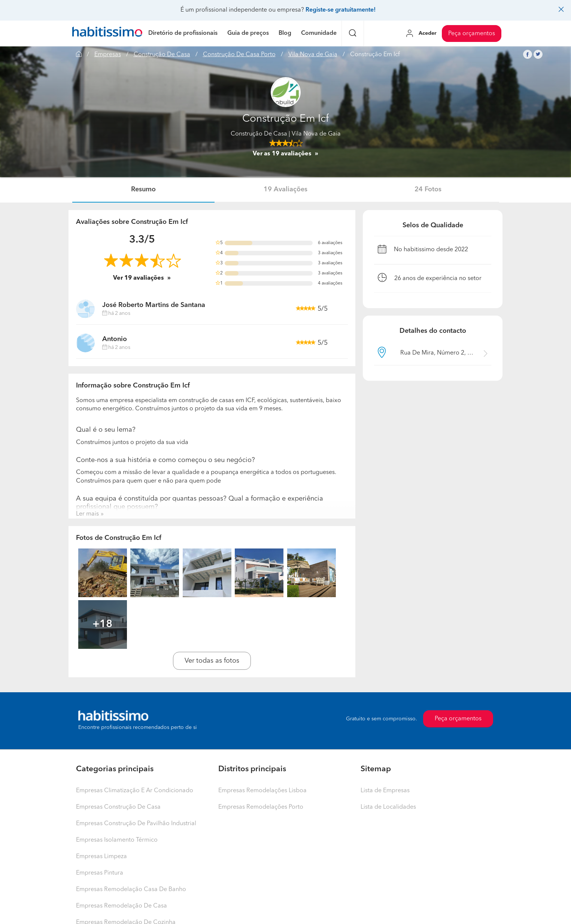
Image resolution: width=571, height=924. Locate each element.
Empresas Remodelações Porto (261, 807)
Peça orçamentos (472, 34)
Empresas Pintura (100, 873)
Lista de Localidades (388, 807)
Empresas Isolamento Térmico (117, 840)
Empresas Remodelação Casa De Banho (131, 890)
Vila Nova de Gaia (313, 55)
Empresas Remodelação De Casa (122, 906)
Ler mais (87, 514)
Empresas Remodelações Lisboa (262, 791)
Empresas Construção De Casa (118, 807)
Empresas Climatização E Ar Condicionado (135, 791)
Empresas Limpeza (101, 857)
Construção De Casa (162, 55)
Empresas (108, 55)
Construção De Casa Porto (239, 55)
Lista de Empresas (385, 791)
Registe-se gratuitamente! (341, 10)
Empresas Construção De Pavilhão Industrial (136, 824)
